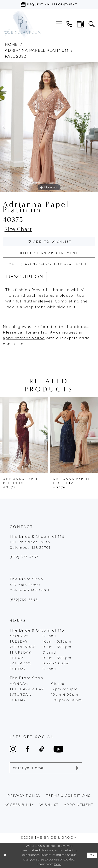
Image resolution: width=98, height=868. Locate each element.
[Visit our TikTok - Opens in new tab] (41, 749)
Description (25, 277)
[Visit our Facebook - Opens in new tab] (28, 749)
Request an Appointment (49, 253)
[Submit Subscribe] (77, 768)
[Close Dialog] (5, 855)
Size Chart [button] (18, 230)
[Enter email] (46, 768)
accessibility (20, 805)
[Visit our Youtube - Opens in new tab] (58, 749)
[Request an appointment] (49, 5)
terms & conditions (68, 796)
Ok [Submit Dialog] (92, 855)
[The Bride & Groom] (22, 24)
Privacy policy (24, 796)
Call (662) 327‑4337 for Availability (51, 264)
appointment (79, 805)
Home (11, 44)
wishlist (49, 805)
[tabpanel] (49, 127)
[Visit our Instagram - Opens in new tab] (13, 749)
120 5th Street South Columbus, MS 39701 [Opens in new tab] (30, 545)
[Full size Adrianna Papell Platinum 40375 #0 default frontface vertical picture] (49, 127)
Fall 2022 (15, 56)
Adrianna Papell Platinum (37, 50)
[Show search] (92, 24)
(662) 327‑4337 (24, 557)
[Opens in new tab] (21, 333)
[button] (59, 24)
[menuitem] (59, 24)
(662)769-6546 (24, 600)
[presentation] (24, 435)
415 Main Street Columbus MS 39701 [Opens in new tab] (30, 588)
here (58, 864)
